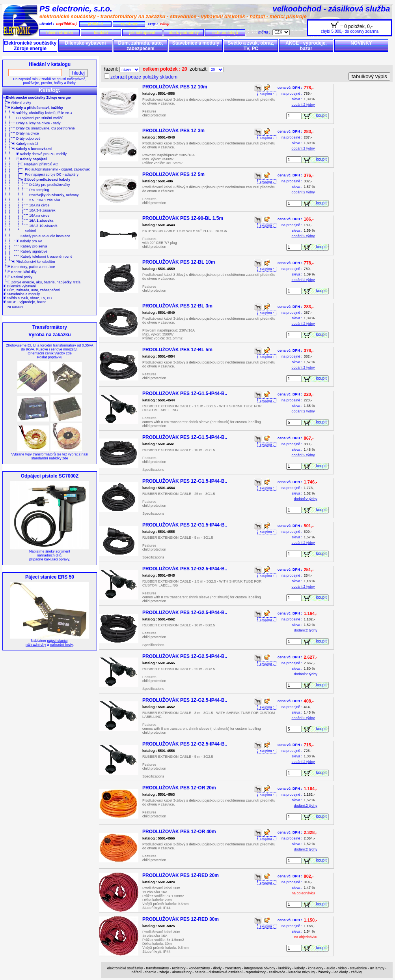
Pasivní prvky (20, 277)
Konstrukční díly (22, 272)
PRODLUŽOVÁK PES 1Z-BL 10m (179, 262)
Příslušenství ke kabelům (34, 262)
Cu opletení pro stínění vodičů (40, 118)
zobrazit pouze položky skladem (144, 77)
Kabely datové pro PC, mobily (41, 154)
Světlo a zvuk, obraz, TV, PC (251, 46)
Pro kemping (39, 190)
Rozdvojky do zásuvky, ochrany (54, 195)
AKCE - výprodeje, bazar (306, 46)
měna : (265, 32)
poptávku (55, 357)
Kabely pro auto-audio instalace (45, 236)
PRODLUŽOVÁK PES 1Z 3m (173, 131)
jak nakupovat (143, 33)
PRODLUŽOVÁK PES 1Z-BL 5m (177, 350)
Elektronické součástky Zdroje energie (30, 46)
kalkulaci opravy (57, 559)
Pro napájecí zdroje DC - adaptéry (52, 174)
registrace (129, 24)
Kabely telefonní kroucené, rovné (47, 257)
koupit (322, 115)
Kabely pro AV (29, 241)
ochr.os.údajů (225, 33)
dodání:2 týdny (303, 105)
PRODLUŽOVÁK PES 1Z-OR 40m (179, 832)
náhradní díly (36, 645)
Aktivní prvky (19, 103)
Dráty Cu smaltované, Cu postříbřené (46, 128)
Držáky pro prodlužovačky (50, 185)
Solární (31, 231)
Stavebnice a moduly (196, 43)
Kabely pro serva (34, 246)
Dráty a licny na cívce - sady (38, 123)
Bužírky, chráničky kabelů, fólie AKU (42, 113)
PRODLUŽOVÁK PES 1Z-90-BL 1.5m (183, 218)
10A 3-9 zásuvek (42, 210)
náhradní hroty (61, 645)
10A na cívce (39, 205)
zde (69, 353)
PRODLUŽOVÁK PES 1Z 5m (173, 174)
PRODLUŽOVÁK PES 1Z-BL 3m (177, 306)
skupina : (267, 94)
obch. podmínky (184, 33)
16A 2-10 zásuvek (43, 226)
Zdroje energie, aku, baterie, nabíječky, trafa (44, 282)
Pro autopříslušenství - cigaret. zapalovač (57, 169)
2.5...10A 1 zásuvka (45, 200)
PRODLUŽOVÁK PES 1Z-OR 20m (179, 788)
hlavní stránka (59, 33)
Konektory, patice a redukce (31, 267)
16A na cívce (39, 215)
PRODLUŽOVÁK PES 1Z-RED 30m (181, 919)
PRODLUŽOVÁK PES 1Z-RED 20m (181, 875)
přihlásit (95, 24)
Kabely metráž (25, 144)
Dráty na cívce (28, 133)
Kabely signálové (34, 251)
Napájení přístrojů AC (39, 164)
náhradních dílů (49, 555)
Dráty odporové (28, 139)
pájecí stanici (57, 641)
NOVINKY (361, 43)
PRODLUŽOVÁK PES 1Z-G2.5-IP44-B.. (185, 569)
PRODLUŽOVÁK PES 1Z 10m (175, 87)
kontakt (101, 33)
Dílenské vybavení (85, 43)
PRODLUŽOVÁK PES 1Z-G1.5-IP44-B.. (185, 393)
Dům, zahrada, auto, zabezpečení (140, 46)
